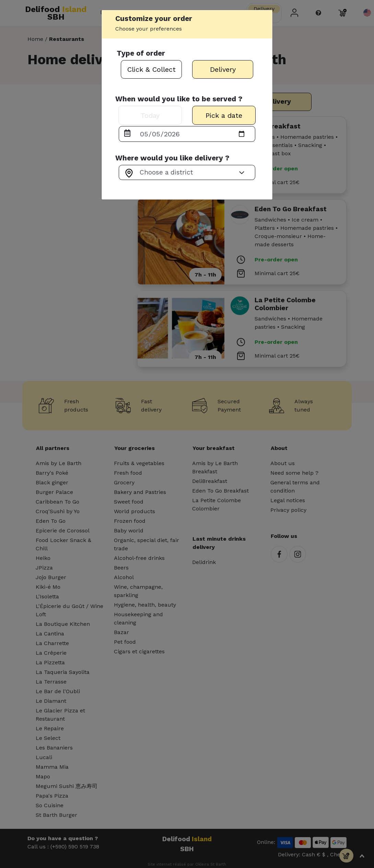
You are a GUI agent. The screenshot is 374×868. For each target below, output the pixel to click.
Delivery (223, 69)
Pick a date (224, 115)
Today (150, 115)
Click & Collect (151, 69)
